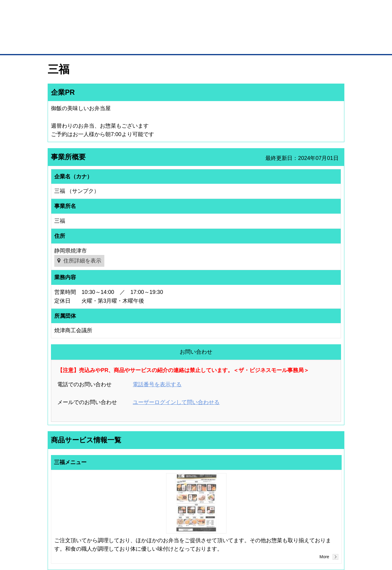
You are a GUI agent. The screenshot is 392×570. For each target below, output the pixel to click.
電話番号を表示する (157, 384)
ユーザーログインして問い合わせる (176, 402)
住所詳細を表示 (82, 261)
